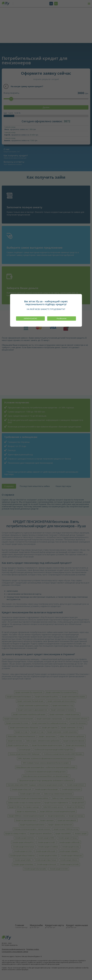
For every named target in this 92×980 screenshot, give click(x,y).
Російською (62, 318)
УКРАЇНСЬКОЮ (30, 318)
